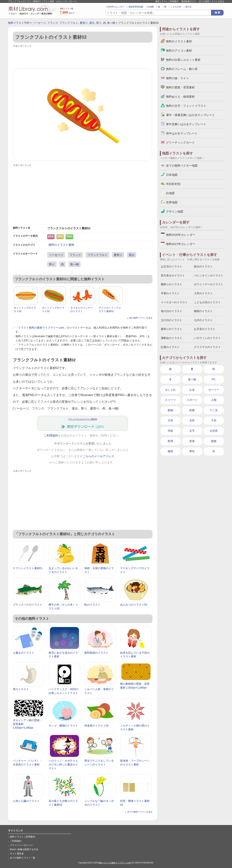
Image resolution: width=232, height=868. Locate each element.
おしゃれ (170, 390)
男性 (192, 451)
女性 (192, 420)
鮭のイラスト (92, 605)
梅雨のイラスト (203, 311)
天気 (170, 420)
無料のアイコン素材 (179, 51)
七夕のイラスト (203, 320)
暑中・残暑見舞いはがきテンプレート (190, 115)
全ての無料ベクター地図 (182, 166)
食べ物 (111, 23)
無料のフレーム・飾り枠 (182, 69)
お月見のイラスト (205, 329)
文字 (192, 431)
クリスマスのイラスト (207, 347)
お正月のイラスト (172, 266)
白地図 (151, 7)
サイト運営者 (17, 854)
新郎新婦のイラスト (96, 653)
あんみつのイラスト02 (134, 605)
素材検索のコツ (189, 1)
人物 (214, 400)
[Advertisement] (83, 57)
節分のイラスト (203, 266)
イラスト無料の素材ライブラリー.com (41, 328)
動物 (170, 410)
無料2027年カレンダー (181, 244)
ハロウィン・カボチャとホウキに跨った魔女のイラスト (63, 764)
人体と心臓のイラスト (26, 801)
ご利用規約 (51, 436)
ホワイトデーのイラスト (209, 284)
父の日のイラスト (172, 320)
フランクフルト (69, 23)
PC (214, 379)
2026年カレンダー (116, 7)
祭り (99, 23)
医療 (192, 410)
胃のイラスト (21, 689)
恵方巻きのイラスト (173, 275)
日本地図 (172, 175)
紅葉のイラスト (170, 347)
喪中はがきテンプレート (182, 133)
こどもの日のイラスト (207, 302)
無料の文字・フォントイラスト (186, 106)
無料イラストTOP (19, 23)
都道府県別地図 (136, 7)
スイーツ (170, 400)
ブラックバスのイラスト (28, 605)
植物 (214, 441)
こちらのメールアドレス (98, 456)
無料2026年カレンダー (181, 235)
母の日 (188, 7)
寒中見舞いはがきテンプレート (186, 124)
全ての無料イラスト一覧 (23, 858)
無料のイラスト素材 (61, 245)
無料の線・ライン (177, 78)
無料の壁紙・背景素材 (180, 87)
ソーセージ (39, 23)
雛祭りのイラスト (172, 284)
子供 (214, 420)
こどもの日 (176, 7)
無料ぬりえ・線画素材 (180, 97)
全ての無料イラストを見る (212, 1)
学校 (170, 431)
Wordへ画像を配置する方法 (24, 849)
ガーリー (214, 390)
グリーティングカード (180, 143)
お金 (192, 390)
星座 (192, 441)
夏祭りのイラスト (172, 329)
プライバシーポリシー (21, 845)
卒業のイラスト (170, 293)
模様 (170, 451)
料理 (170, 441)
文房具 (214, 431)
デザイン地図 (175, 212)
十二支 (214, 410)
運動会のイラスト (172, 338)
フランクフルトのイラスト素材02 (83, 419)
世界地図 (172, 202)
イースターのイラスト (174, 302)
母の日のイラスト (172, 311)
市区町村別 (173, 184)
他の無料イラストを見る (141, 318)
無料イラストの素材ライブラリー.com (115, 863)
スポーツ (192, 400)
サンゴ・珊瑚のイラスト (63, 726)
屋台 (92, 23)
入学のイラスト (203, 293)
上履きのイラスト (24, 653)
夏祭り (84, 23)
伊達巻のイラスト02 (97, 726)
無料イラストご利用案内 (167, 1)
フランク (53, 23)
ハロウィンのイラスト (207, 338)
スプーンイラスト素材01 (28, 568)
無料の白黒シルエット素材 (183, 60)
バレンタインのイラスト (209, 275)
